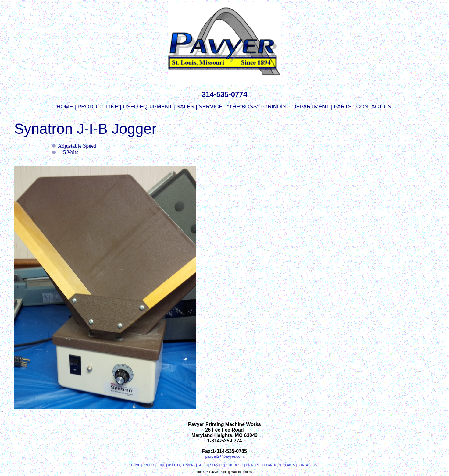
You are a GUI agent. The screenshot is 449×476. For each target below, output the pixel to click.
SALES (203, 465)
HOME (136, 465)
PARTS (290, 465)
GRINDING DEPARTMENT (264, 465)
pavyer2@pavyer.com (225, 456)
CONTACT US (307, 465)
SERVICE (217, 465)
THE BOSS (235, 465)
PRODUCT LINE (154, 465)
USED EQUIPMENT (182, 465)
